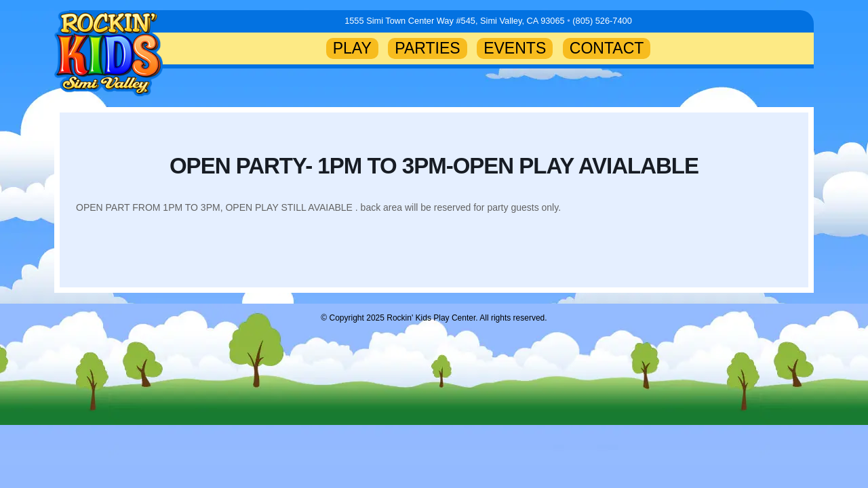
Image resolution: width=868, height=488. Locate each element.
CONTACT (607, 48)
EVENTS (515, 48)
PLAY (352, 48)
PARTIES (427, 48)
